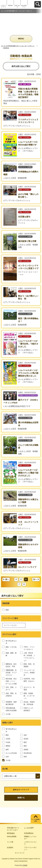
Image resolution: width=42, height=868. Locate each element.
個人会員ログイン (24, 6)
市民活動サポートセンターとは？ (13, 829)
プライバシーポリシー (30, 849)
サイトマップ (20, 853)
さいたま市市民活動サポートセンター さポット (18, 46)
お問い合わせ (17, 6)
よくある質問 (29, 828)
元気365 (25, 865)
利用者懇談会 (29, 833)
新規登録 (10, 5)
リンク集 (10, 842)
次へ (35, 579)
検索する (21, 798)
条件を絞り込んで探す (21, 66)
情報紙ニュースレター (30, 838)
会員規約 (10, 847)
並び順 (5, 769)
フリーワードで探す (10, 618)
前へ (7, 579)
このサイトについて (3, 6)
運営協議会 (11, 833)
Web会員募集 (12, 836)
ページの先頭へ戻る (36, 820)
